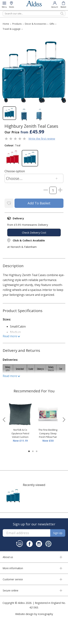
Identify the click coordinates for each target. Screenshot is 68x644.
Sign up (58, 533)
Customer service (13, 579)
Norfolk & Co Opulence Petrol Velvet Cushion (20, 433)
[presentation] (4, 420)
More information (13, 568)
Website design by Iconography (34, 614)
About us (8, 557)
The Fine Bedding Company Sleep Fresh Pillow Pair (48, 433)
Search (3, 11)
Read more (11, 336)
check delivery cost (34, 232)
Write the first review (42, 139)
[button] (29, 451)
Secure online (11, 590)
